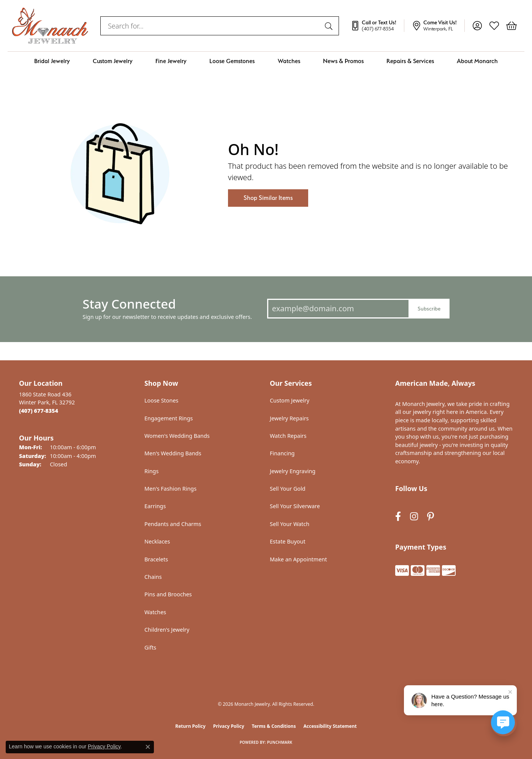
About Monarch (477, 61)
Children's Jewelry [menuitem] (167, 630)
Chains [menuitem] (153, 577)
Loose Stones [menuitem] (161, 400)
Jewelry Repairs (289, 418)
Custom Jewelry (113, 61)
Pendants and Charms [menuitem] (173, 524)
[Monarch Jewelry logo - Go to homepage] (50, 26)
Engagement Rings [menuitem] (169, 418)
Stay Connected (129, 304)
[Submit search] (330, 26)
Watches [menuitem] (155, 612)
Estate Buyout (288, 541)
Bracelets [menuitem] (156, 559)
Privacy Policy (229, 726)
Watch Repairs (288, 436)
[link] (377, 26)
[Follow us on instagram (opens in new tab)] (414, 516)
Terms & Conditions (274, 726)
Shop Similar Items (268, 198)
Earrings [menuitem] (155, 506)
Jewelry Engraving (293, 471)
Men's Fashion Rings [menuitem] (170, 489)
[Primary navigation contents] (266, 61)
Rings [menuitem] (151, 471)
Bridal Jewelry (52, 61)
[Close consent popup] (148, 747)
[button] (477, 26)
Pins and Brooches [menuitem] (168, 594)
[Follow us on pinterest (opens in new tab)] (431, 516)
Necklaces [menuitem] (157, 541)
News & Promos (343, 61)
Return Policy (190, 726)
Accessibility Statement (330, 726)
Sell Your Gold (288, 489)
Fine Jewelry (171, 61)
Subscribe (429, 308)
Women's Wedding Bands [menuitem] (177, 436)
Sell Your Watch (290, 524)
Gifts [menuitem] (150, 647)
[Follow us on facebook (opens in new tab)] (398, 516)
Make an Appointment (298, 559)
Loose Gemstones (232, 61)
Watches (289, 61)
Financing (282, 453)
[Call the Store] (39, 411)
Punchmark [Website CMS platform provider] (280, 742)
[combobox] (211, 26)
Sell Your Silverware (295, 506)
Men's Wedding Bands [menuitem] (173, 453)
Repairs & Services (410, 61)
